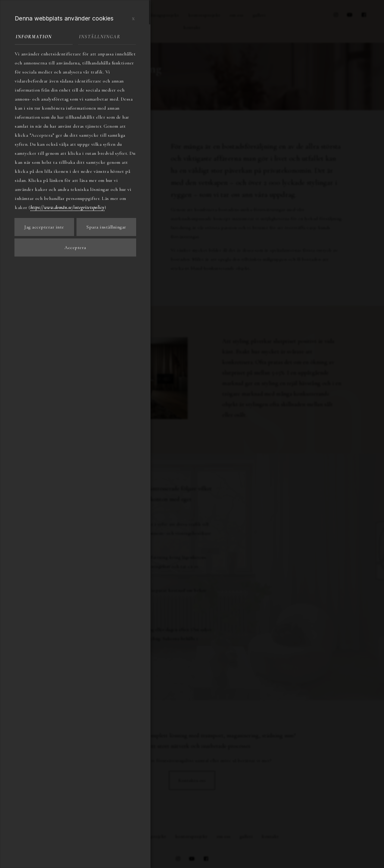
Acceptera (75, 247)
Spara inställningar (106, 227)
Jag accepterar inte (44, 227)
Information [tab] (34, 37)
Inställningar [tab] (100, 37)
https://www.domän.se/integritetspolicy (67, 207)
